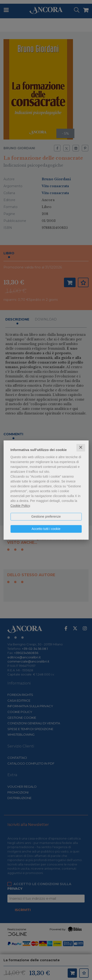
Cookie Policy (20, 506)
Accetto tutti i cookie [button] (46, 529)
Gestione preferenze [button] (46, 516)
